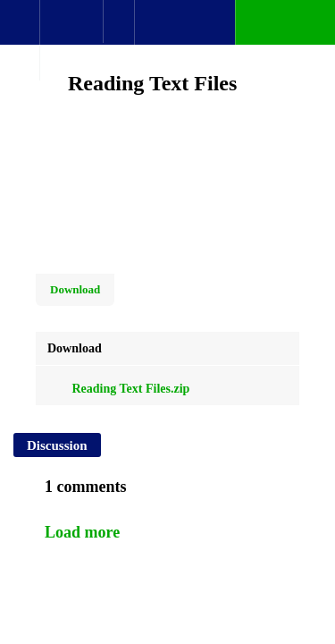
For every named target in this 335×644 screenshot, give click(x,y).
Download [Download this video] (75, 289)
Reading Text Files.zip (118, 389)
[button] (20, 31)
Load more (82, 532)
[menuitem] (71, 40)
